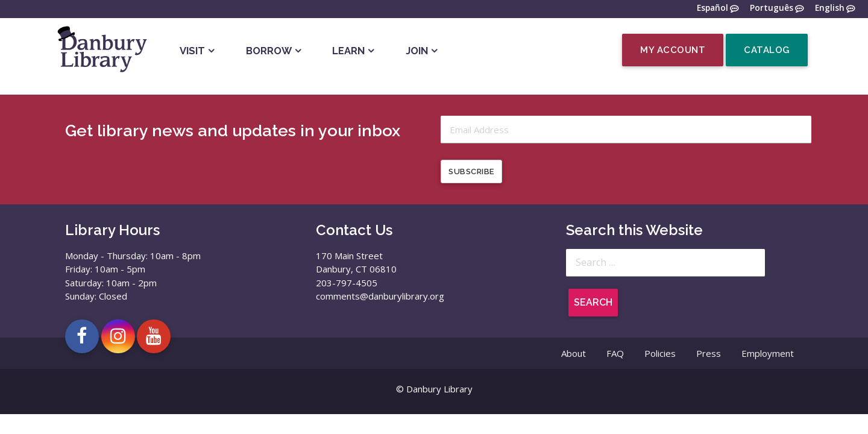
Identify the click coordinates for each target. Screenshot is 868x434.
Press (709, 353)
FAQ (615, 353)
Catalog (767, 50)
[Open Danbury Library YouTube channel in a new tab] (154, 336)
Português (772, 8)
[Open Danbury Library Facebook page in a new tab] (82, 336)
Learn (348, 51)
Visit (192, 51)
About (574, 353)
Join (417, 51)
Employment (768, 353)
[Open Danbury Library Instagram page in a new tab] (118, 336)
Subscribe (471, 171)
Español (712, 8)
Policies (660, 353)
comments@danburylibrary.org (380, 296)
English (830, 8)
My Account (673, 50)
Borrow (269, 51)
